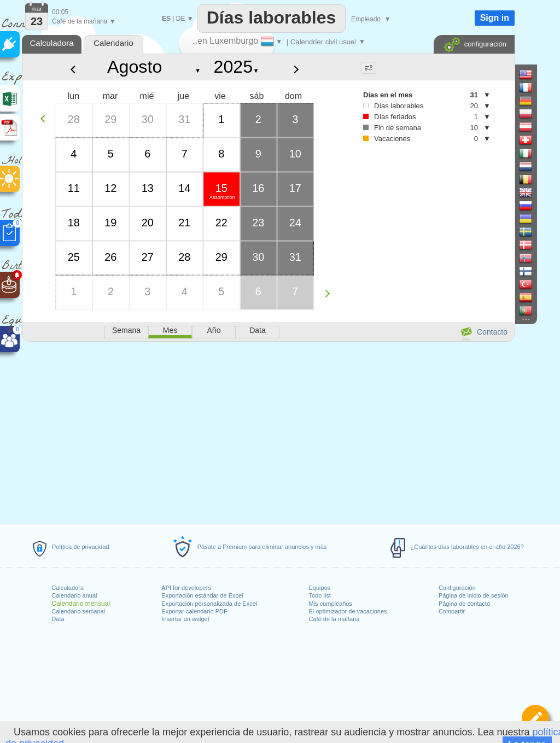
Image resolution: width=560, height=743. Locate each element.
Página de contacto (464, 604)
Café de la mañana (334, 619)
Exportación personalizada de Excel (209, 604)
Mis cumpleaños (331, 604)
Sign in (495, 18)
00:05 (60, 12)
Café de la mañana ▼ (84, 21)
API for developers (186, 588)
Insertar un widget (185, 619)
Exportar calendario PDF (194, 611)
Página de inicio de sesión (474, 595)
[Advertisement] (268, 431)
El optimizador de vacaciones (348, 611)
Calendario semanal (78, 611)
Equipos (320, 588)
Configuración (457, 588)
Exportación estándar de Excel (202, 595)
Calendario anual (74, 595)
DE (181, 19)
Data (58, 619)
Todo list (320, 595)
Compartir (452, 611)
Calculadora (68, 588)
